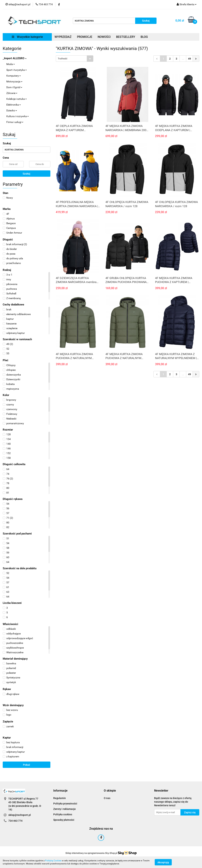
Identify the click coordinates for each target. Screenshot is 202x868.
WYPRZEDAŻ (63, 37)
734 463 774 (15, 821)
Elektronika (14, 105)
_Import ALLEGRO (15, 58)
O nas (107, 798)
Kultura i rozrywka (18, 116)
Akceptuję (163, 862)
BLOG (144, 37)
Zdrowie (12, 93)
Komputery (14, 76)
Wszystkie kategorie (27, 37)
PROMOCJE (85, 37)
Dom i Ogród (14, 87)
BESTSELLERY (126, 37)
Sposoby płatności (64, 820)
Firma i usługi (15, 122)
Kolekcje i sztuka (17, 99)
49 (189, 59)
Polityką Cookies (53, 861)
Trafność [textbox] (63, 59)
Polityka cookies (63, 814)
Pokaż (27, 765)
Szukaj (26, 174)
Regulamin (60, 798)
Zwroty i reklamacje (64, 809)
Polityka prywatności (65, 804)
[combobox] (75, 59)
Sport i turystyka (17, 70)
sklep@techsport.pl (20, 815)
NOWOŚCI (104, 37)
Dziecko (12, 110)
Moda (11, 64)
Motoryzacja (14, 81)
